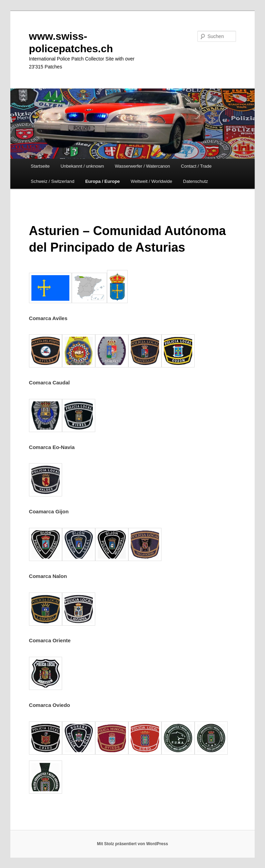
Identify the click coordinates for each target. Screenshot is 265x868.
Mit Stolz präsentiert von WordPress (132, 844)
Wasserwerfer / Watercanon (143, 166)
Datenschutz (196, 181)
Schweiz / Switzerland (52, 181)
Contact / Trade (196, 166)
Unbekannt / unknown (82, 166)
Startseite (40, 166)
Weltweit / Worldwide (151, 181)
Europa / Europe (102, 181)
